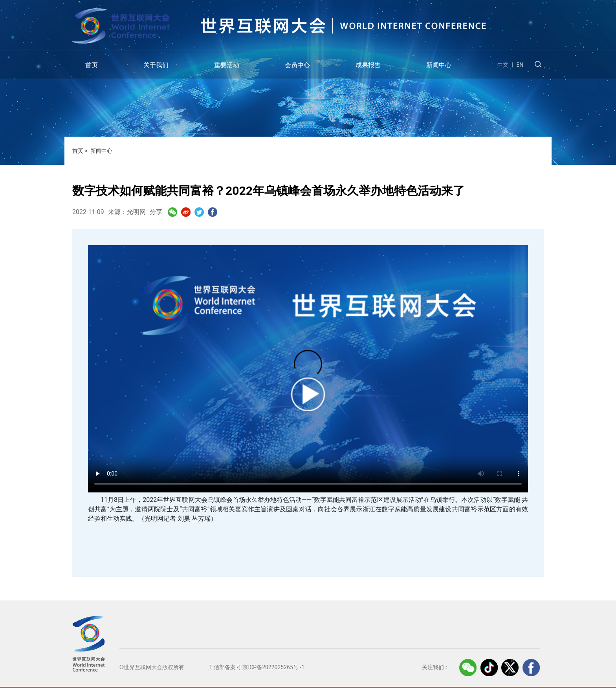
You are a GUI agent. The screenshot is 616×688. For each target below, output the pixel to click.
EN (520, 65)
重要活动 (227, 65)
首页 (92, 65)
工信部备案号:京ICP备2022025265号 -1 (256, 667)
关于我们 (156, 65)
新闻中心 (439, 65)
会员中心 (297, 65)
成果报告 (368, 65)
